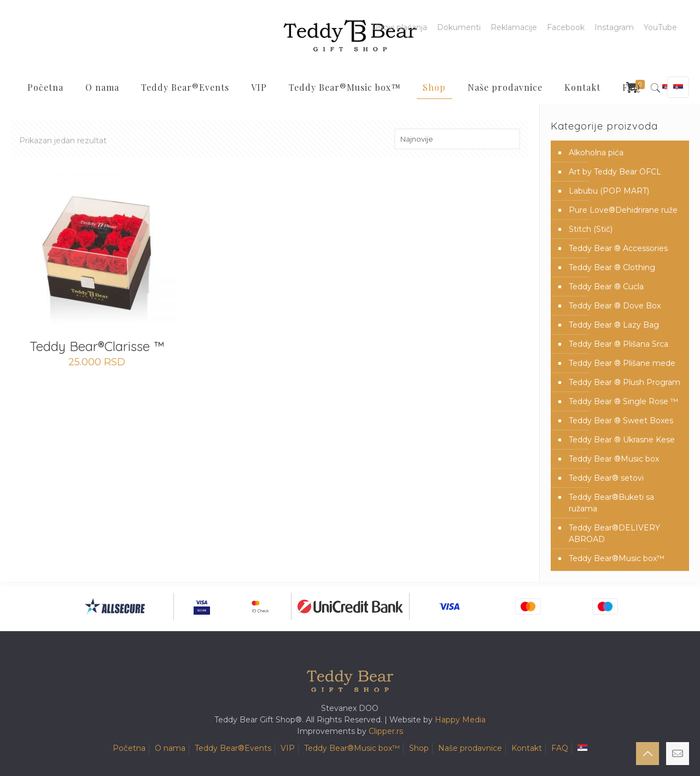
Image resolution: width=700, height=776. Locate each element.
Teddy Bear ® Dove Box (615, 306)
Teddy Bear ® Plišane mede (622, 363)
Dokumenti (459, 27)
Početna (129, 748)
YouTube (660, 27)
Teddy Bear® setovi (606, 478)
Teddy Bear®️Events (233, 748)
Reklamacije (514, 27)
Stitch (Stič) (591, 229)
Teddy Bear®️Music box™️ (617, 558)
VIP (288, 748)
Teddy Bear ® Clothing (612, 267)
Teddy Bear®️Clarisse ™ (97, 346)
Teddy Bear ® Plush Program (625, 382)
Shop (419, 748)
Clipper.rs (386, 731)
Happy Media (460, 720)
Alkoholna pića (596, 153)
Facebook (566, 27)
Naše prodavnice (470, 748)
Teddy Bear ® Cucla (606, 287)
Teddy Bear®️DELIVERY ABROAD (614, 533)
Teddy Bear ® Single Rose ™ (623, 401)
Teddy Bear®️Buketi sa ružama (611, 503)
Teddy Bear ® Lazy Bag (614, 325)
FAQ (560, 748)
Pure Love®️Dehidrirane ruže (623, 210)
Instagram (614, 27)
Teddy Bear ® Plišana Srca (619, 344)
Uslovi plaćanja (399, 27)
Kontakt (527, 748)
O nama (170, 748)
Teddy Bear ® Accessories (618, 248)
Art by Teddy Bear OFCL (615, 172)
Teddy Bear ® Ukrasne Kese (622, 440)
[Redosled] (457, 139)
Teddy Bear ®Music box (614, 459)
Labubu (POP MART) (609, 191)
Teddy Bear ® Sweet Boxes (621, 421)
